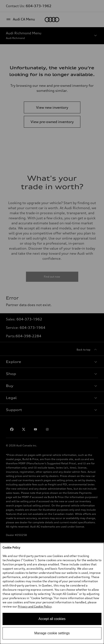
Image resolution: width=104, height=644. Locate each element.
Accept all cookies (52, 619)
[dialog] (52, 593)
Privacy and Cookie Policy (35, 606)
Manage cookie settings (52, 633)
